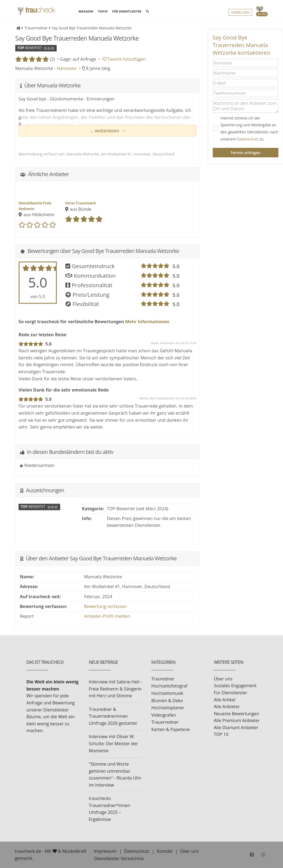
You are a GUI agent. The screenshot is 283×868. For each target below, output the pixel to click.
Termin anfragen (245, 153)
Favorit (124, 59)
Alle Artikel (225, 700)
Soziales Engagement (235, 686)
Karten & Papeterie (171, 729)
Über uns (223, 679)
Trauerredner (165, 722)
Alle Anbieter (227, 707)
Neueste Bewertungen (236, 714)
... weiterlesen (105, 131)
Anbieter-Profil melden (107, 616)
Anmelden (240, 12)
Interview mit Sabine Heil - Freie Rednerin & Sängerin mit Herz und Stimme (115, 689)
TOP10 (103, 11)
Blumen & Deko (167, 701)
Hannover (67, 68)
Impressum (105, 851)
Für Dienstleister (230, 693)
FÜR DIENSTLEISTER (127, 11)
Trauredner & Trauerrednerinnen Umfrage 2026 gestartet (113, 716)
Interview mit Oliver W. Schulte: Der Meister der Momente (113, 743)
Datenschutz (248, 139)
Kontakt (165, 851)
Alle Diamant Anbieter (236, 728)
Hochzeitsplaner (168, 708)
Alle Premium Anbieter (237, 720)
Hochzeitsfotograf (170, 686)
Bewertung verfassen (105, 606)
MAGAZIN (86, 11)
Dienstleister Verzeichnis (119, 858)
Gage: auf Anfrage (78, 59)
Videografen (164, 715)
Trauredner (163, 679)
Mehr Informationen (147, 322)
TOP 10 (221, 734)
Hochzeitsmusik (167, 693)
